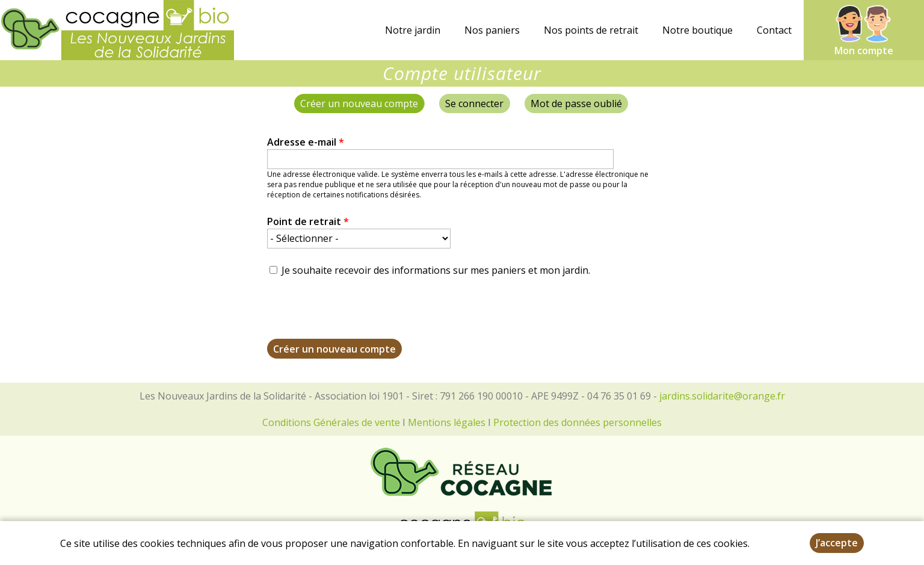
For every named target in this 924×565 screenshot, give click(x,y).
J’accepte (837, 543)
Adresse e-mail (306, 142)
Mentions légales (447, 422)
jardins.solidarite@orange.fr (722, 396)
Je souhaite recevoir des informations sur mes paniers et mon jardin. (436, 270)
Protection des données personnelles (577, 422)
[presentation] (359, 315)
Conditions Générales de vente (331, 422)
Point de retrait (308, 221)
